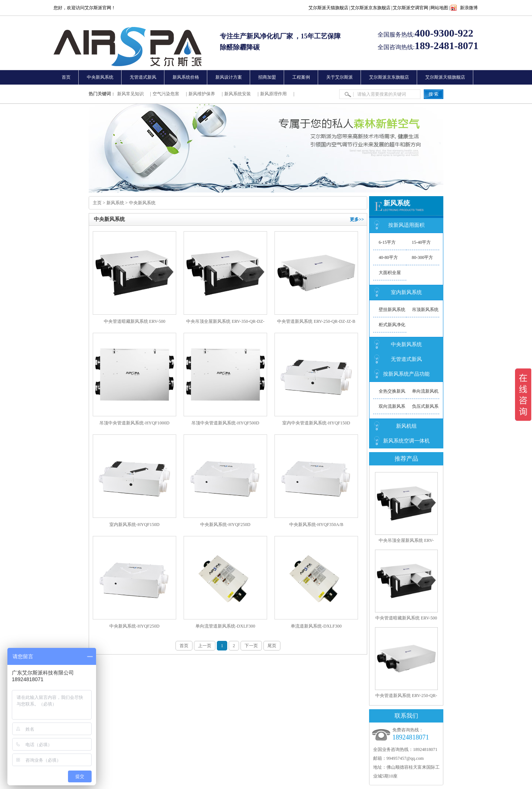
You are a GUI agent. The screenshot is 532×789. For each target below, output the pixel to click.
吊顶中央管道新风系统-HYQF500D (225, 423)
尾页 (272, 646)
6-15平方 (387, 242)
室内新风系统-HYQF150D (134, 525)
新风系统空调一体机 (406, 441)
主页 (97, 203)
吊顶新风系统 (425, 310)
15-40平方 (422, 242)
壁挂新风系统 (392, 310)
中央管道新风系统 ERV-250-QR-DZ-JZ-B (316, 321)
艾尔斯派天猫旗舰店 (328, 8)
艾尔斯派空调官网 (410, 8)
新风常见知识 (130, 94)
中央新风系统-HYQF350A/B (316, 525)
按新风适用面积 (406, 225)
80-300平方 (423, 257)
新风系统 (115, 203)
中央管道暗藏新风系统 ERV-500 (135, 321)
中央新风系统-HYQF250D (225, 525)
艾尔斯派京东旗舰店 (371, 8)
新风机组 (406, 426)
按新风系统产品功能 (406, 374)
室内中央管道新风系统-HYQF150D (316, 423)
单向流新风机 (425, 391)
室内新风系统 (406, 292)
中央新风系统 (142, 203)
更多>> (357, 219)
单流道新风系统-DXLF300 (316, 626)
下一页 (251, 646)
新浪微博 (469, 8)
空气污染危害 (166, 94)
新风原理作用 (273, 94)
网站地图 (439, 8)
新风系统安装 (238, 94)
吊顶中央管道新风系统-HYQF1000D (134, 423)
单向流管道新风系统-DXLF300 (225, 626)
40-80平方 (388, 257)
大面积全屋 (390, 273)
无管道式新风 (406, 359)
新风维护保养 (202, 94)
